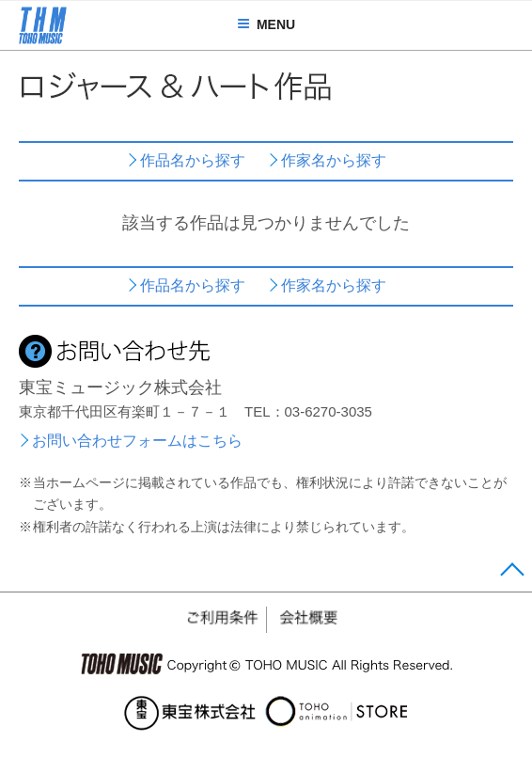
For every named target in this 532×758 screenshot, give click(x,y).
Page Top (512, 574)
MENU (266, 24)
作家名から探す (334, 160)
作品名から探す (193, 160)
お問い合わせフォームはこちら (137, 441)
